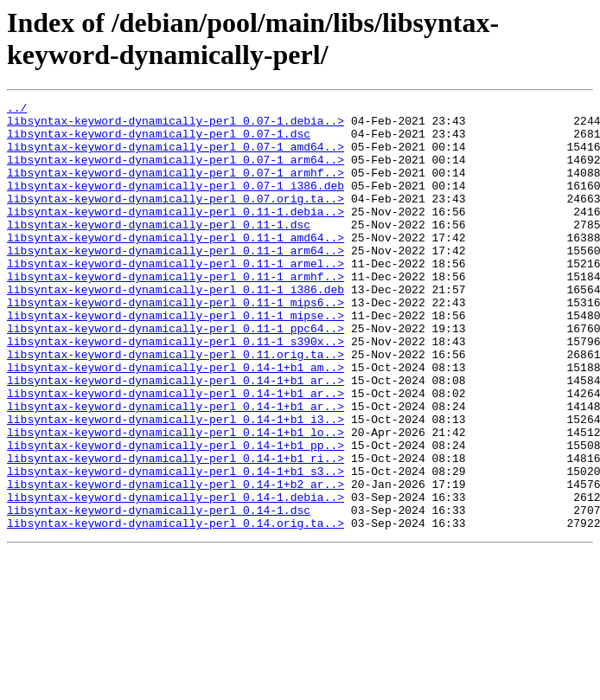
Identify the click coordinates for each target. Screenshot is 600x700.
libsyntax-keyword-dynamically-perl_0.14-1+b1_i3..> (176, 484)
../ (17, 110)
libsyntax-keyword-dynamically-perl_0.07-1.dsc (159, 141)
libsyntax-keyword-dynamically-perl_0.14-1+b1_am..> (176, 421)
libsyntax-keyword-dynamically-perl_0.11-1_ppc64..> (176, 375)
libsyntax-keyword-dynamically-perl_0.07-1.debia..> (176, 125)
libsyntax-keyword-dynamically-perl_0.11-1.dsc (159, 250)
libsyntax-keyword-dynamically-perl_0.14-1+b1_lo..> (176, 499)
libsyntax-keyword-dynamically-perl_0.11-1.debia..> (176, 234)
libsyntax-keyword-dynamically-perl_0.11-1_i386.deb (176, 328)
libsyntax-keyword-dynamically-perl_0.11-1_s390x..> (176, 390)
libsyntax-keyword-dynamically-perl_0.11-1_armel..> (176, 297)
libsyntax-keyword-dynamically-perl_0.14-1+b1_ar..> (176, 437)
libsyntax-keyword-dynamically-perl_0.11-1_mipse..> (176, 359)
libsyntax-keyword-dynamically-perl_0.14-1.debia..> (176, 577)
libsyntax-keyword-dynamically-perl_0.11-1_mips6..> (176, 344)
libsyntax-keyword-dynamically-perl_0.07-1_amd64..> (176, 157)
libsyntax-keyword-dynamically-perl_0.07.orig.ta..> (176, 219)
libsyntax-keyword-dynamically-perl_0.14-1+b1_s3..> (176, 546)
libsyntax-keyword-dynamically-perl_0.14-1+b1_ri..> (176, 530)
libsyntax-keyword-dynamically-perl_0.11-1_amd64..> (176, 266)
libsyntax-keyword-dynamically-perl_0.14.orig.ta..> (176, 608)
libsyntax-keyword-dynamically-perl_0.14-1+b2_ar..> (176, 562)
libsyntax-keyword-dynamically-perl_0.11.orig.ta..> (176, 406)
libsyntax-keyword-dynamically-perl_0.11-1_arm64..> (176, 281)
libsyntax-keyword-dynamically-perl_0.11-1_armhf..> (176, 312)
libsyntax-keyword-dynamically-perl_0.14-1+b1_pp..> (176, 515)
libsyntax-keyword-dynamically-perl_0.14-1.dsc (159, 593)
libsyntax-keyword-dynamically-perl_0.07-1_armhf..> (176, 188)
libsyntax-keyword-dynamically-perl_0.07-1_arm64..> (176, 172)
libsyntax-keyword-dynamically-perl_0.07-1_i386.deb (176, 203)
